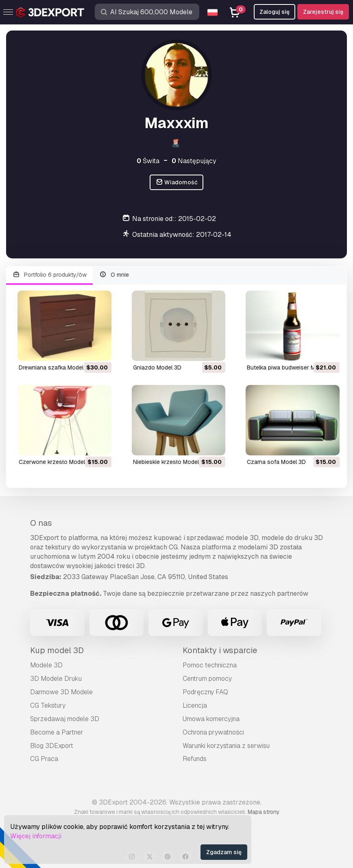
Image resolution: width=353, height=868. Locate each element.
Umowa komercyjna (211, 719)
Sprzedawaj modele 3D (65, 719)
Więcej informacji (36, 836)
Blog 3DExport (52, 746)
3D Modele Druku (56, 679)
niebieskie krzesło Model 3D (170, 462)
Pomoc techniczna (210, 665)
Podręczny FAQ (205, 692)
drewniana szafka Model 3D (56, 367)
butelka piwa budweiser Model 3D (291, 367)
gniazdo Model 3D (157, 367)
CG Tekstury (48, 705)
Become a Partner (57, 732)
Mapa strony (264, 812)
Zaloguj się (275, 12)
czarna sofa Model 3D (276, 462)
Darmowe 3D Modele (61, 692)
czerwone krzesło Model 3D (56, 462)
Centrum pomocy (207, 679)
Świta (148, 161)
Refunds (195, 759)
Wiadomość (177, 183)
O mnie (114, 275)
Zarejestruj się (323, 12)
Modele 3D (46, 665)
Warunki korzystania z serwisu (226, 746)
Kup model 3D (57, 650)
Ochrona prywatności (213, 732)
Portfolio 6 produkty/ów (49, 275)
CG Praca (44, 759)
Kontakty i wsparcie (220, 650)
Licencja (195, 705)
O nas (41, 523)
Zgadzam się (224, 852)
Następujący (194, 161)
